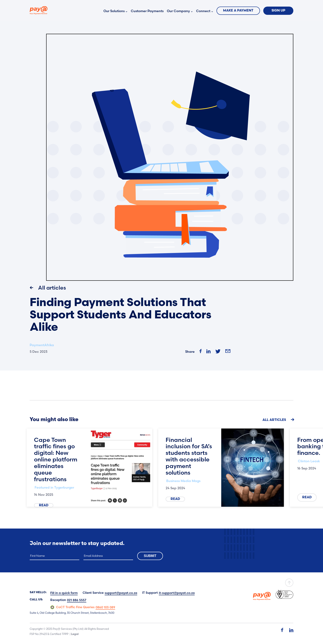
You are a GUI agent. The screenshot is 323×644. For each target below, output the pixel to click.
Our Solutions (114, 11)
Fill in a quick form (64, 593)
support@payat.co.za (121, 593)
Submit (150, 556)
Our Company (178, 11)
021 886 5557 (77, 600)
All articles (48, 288)
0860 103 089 (105, 607)
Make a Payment (238, 11)
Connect (203, 11)
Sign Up (278, 11)
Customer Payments (147, 11)
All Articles (278, 420)
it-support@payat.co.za (177, 593)
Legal (75, 634)
